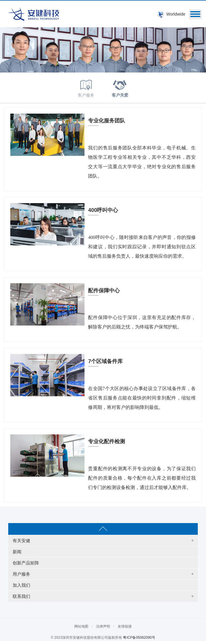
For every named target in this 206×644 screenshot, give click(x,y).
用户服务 (21, 574)
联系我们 (21, 596)
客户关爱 (120, 87)
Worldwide (176, 14)
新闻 (17, 552)
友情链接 (125, 626)
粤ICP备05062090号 (139, 638)
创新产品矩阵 (26, 563)
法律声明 (103, 626)
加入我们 (21, 585)
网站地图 (81, 626)
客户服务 (86, 87)
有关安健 (21, 541)
